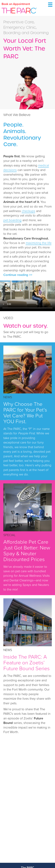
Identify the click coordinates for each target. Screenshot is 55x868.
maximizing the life (39, 243)
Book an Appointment (16, 4)
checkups (28, 211)
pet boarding (12, 220)
